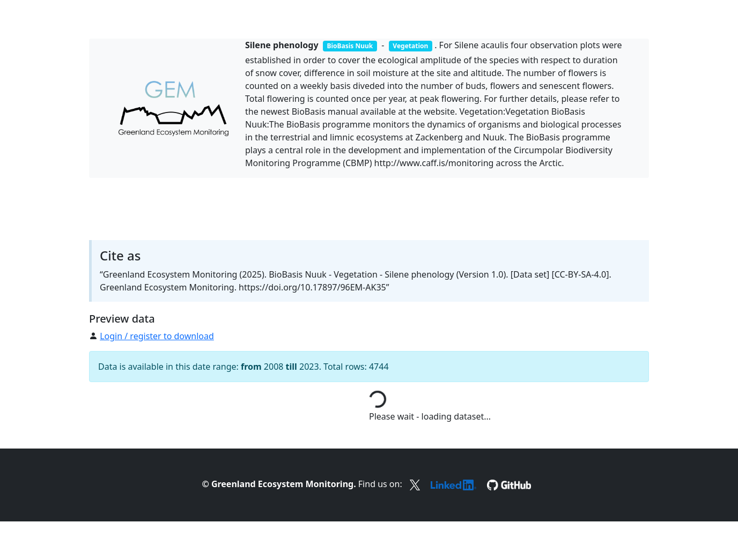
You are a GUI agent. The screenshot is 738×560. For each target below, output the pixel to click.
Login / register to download (157, 336)
